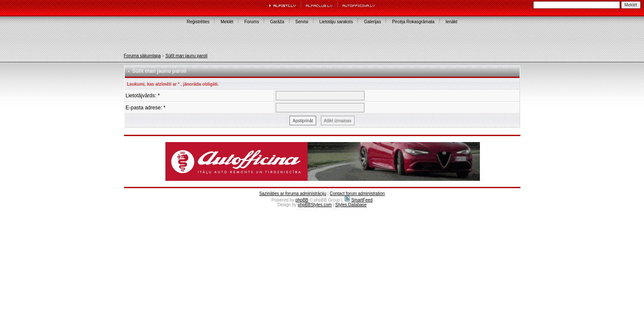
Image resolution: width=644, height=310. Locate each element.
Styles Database (351, 205)
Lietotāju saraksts (336, 22)
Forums (252, 22)
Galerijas (372, 22)
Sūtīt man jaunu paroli (186, 56)
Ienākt (451, 22)
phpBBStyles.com (315, 205)
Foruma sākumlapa (143, 56)
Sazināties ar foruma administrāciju (293, 194)
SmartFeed (358, 200)
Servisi (302, 22)
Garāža (277, 22)
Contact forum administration (357, 194)
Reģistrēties (198, 22)
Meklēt (227, 22)
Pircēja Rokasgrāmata (413, 22)
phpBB (302, 200)
